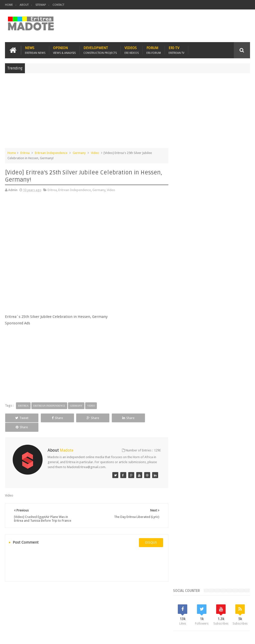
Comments (213, 364)
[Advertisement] (127, 113)
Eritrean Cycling (189, 406)
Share (53, 418)
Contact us (237, 611)
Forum (154, 50)
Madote (43, 636)
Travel (79, 611)
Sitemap (41, 5)
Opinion (64, 50)
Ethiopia (221, 414)
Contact (58, 5)
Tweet (21, 418)
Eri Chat (163, 611)
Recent (189, 364)
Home (9, 5)
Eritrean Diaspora (217, 406)
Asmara (184, 397)
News (35, 50)
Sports (220, 423)
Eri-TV (176, 50)
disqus (149, 533)
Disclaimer (243, 636)
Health (236, 414)
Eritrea (25, 153)
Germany (79, 153)
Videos (132, 50)
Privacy (228, 636)
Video (95, 153)
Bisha (198, 397)
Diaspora (57, 611)
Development (100, 50)
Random (237, 364)
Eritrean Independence (51, 153)
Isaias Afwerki (188, 423)
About (24, 5)
